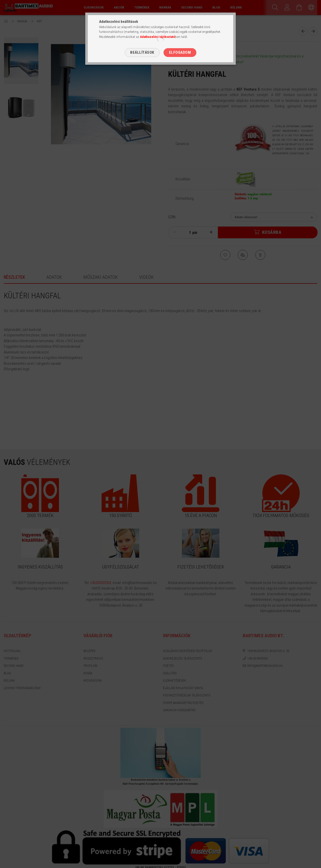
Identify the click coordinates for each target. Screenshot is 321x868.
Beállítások (142, 52)
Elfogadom (180, 52)
